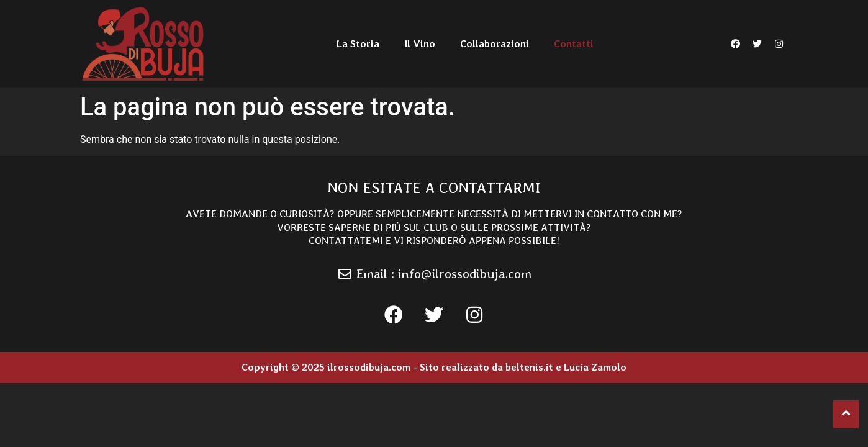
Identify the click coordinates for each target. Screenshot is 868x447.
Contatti (574, 44)
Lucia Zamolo (595, 367)
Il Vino (420, 44)
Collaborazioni (495, 44)
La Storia (358, 44)
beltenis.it (529, 367)
